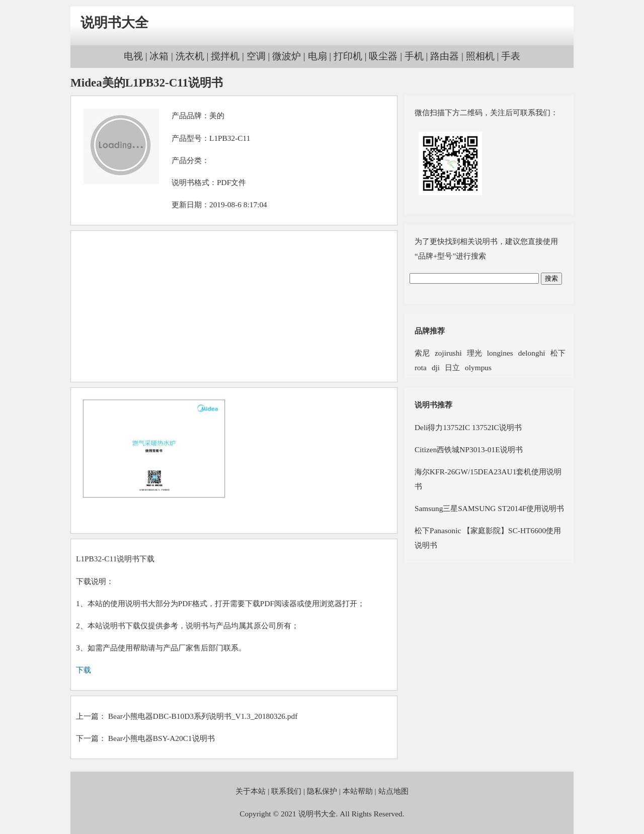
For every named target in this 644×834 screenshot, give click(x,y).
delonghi (532, 353)
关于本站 (251, 791)
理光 (474, 353)
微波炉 (287, 56)
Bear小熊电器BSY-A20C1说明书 (162, 738)
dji (436, 367)
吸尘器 (383, 56)
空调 (256, 56)
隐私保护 (322, 791)
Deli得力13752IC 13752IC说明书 (468, 427)
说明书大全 (114, 23)
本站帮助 (358, 791)
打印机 (348, 56)
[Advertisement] (234, 306)
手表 (511, 56)
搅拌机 (225, 56)
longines (500, 353)
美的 (217, 115)
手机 (414, 56)
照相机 (480, 56)
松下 (558, 353)
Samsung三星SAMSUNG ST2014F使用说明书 (489, 508)
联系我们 (286, 791)
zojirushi (448, 353)
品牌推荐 (430, 331)
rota (421, 367)
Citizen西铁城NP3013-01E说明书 (469, 449)
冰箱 (159, 56)
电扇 (317, 56)
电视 (133, 56)
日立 (452, 367)
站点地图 (393, 791)
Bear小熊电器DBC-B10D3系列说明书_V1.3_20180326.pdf (203, 716)
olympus (478, 367)
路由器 (445, 56)
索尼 (422, 353)
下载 (84, 670)
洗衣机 (190, 56)
